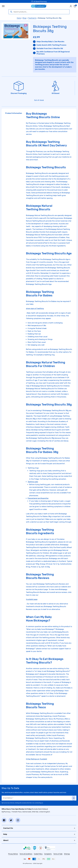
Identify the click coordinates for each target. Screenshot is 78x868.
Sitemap (67, 854)
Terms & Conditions (26, 854)
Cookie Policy (38, 854)
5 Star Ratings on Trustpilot (37, 759)
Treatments (32, 18)
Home (19, 18)
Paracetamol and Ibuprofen (38, 498)
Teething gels (33, 482)
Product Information (14, 113)
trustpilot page (32, 599)
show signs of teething (35, 308)
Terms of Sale (58, 854)
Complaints (48, 854)
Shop (24, 18)
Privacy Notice (13, 854)
